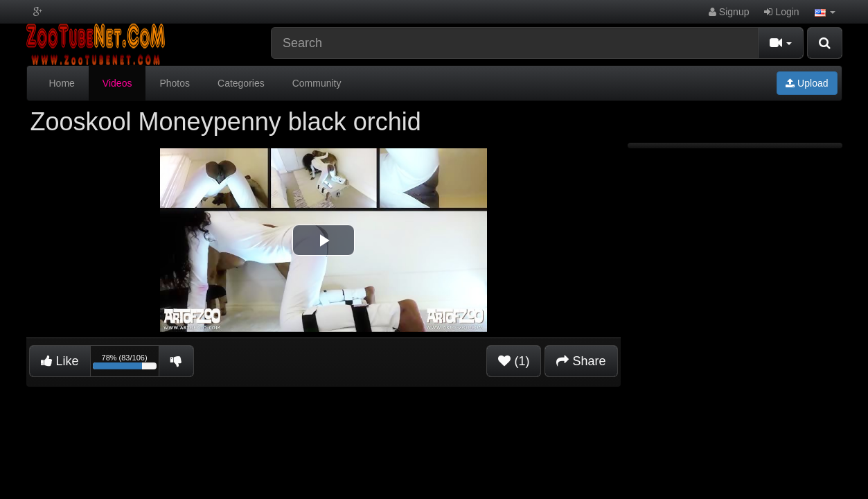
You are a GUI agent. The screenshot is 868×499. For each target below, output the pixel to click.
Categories (241, 83)
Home (62, 83)
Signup (729, 12)
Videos (117, 83)
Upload (807, 83)
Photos (175, 83)
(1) (514, 361)
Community (317, 83)
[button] (825, 12)
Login (781, 12)
